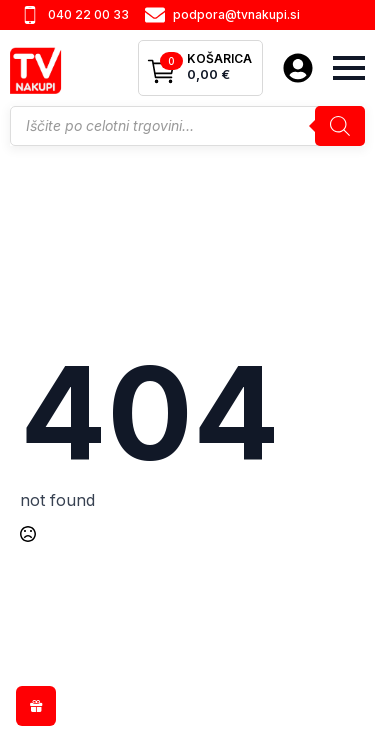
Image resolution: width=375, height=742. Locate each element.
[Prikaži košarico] (200, 68)
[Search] (340, 126)
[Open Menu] (349, 68)
